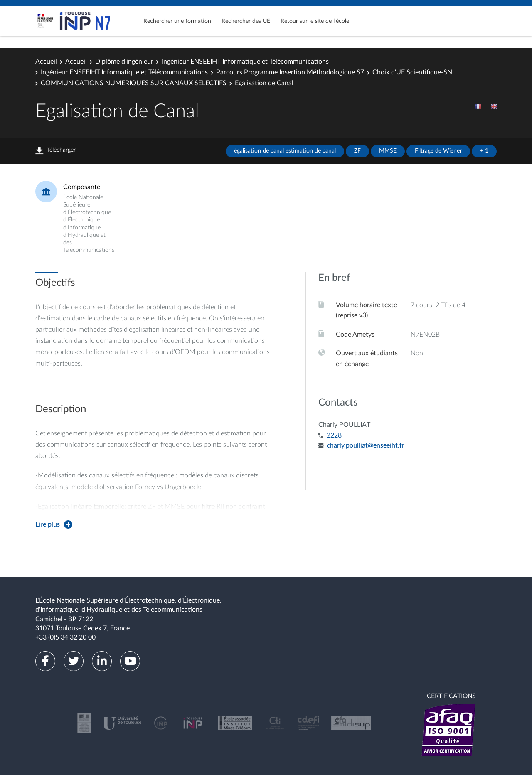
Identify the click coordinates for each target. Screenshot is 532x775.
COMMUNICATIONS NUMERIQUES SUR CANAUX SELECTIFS (134, 83)
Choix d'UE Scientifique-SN (412, 72)
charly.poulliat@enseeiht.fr (366, 445)
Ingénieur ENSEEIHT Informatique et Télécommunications (245, 62)
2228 (334, 435)
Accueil (46, 62)
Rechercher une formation (177, 21)
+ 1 (484, 151)
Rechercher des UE (246, 21)
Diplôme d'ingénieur (124, 62)
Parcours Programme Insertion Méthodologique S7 (290, 72)
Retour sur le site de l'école (315, 21)
